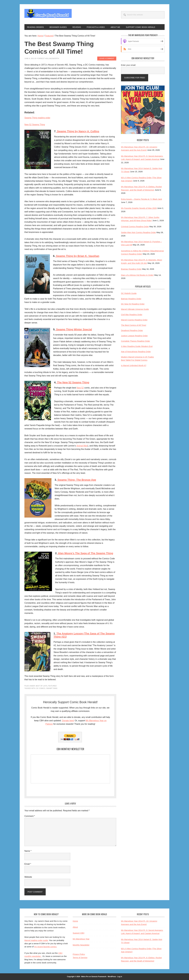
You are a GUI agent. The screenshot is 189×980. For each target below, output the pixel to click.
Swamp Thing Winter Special (74, 329)
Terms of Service (80, 958)
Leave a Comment (107, 59)
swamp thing (52, 688)
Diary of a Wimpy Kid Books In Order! (137, 275)
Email (28, 864)
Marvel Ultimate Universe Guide (135, 309)
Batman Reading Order (131, 299)
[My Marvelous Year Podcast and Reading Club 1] (143, 133)
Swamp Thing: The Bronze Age (76, 480)
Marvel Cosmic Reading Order (134, 320)
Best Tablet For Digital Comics (134, 360)
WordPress (112, 977)
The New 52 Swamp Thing (73, 382)
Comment (30, 816)
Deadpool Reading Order (132, 330)
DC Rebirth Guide (129, 293)
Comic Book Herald (48, 14)
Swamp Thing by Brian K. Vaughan (77, 256)
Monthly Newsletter (81, 945)
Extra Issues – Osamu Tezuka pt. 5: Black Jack (141, 199)
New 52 (80, 388)
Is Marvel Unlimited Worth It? (134, 365)
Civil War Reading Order (132, 315)
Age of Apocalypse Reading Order (136, 352)
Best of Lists (42, 686)
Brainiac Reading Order (131, 269)
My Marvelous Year (81, 939)
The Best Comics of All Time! (134, 325)
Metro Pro (85, 977)
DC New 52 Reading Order (133, 304)
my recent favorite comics (45, 947)
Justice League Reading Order (134, 336)
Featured (52, 686)
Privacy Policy (79, 954)
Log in (120, 977)
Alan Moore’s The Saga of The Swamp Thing (85, 553)
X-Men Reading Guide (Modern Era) (137, 346)
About (75, 927)
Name (28, 851)
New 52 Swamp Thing (35, 125)
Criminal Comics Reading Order (135, 227)
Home (75, 921)
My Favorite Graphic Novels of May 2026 (139, 208)
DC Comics (41, 688)
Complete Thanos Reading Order (136, 341)
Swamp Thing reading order (37, 118)
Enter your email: (128, 65)
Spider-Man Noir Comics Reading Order (138, 232)
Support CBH (78, 933)
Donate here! (68, 721)
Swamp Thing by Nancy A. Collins (78, 131)
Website (28, 877)
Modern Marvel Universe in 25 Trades (137, 357)
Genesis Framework (99, 977)
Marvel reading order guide (36, 940)
